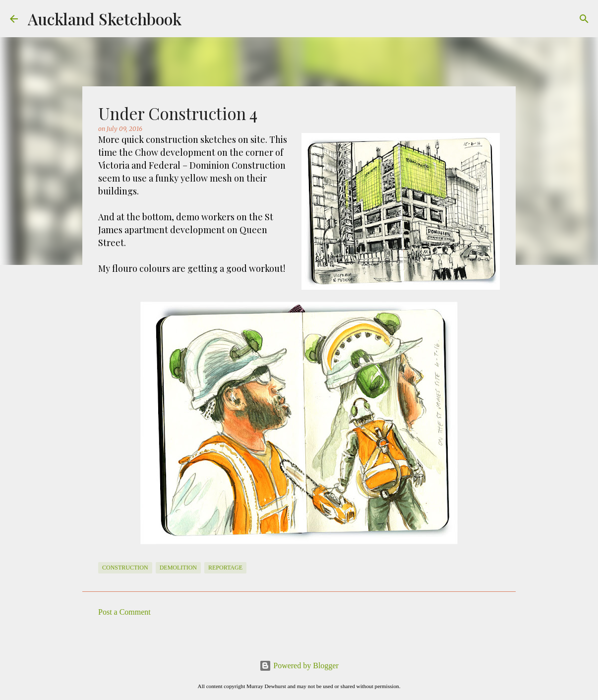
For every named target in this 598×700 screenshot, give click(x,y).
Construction (125, 568)
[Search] (584, 19)
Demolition (178, 568)
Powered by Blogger (299, 666)
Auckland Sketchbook (105, 19)
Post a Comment (124, 612)
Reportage (225, 568)
